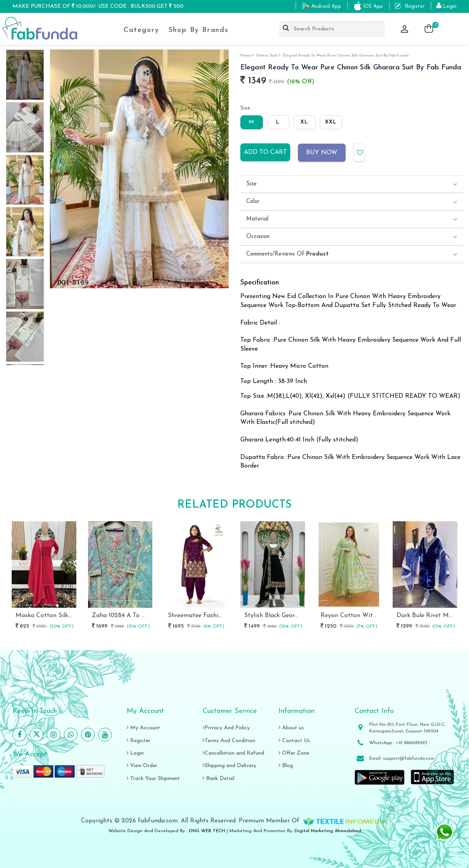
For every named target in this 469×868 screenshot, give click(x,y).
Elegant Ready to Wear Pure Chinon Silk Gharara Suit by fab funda (346, 56)
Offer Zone (294, 753)
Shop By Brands (199, 30)
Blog (286, 766)
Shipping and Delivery (229, 766)
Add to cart (265, 152)
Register (138, 741)
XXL (331, 122)
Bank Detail (219, 779)
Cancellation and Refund (233, 753)
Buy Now (322, 153)
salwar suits (267, 56)
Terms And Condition (229, 741)
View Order (142, 766)
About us (291, 728)
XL (304, 122)
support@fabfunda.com (409, 759)
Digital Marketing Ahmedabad (328, 831)
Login (135, 753)
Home (246, 56)
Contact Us (294, 741)
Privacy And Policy (226, 728)
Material (257, 219)
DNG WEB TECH (207, 831)
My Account (143, 728)
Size (251, 184)
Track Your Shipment (153, 779)
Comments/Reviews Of (287, 254)
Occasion (258, 237)
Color (253, 202)
